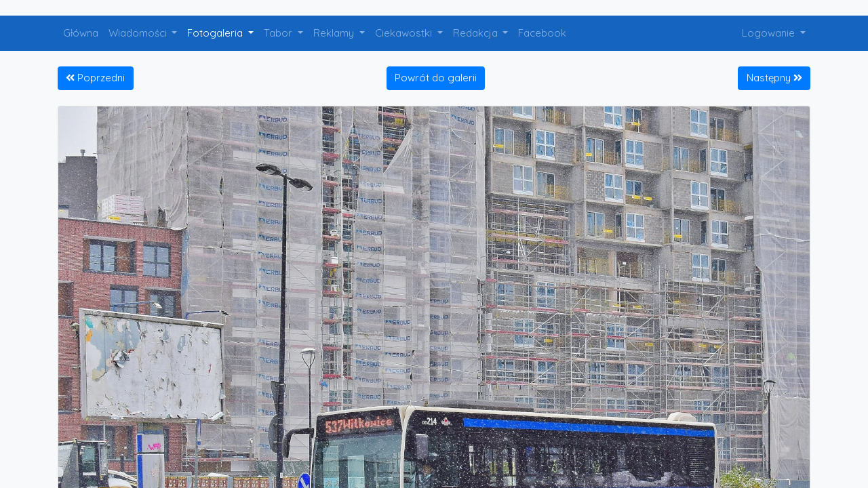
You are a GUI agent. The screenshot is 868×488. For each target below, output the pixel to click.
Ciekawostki (405, 33)
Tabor (279, 33)
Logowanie (770, 33)
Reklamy (335, 33)
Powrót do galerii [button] (436, 78)
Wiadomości (139, 33)
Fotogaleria (216, 33)
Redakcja (477, 33)
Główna (81, 33)
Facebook (542, 33)
